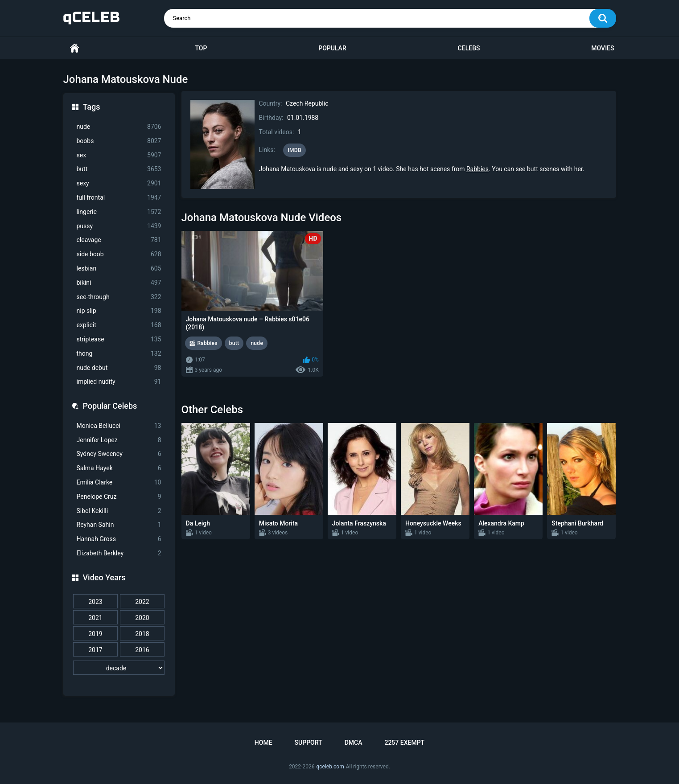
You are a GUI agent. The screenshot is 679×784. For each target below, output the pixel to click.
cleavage (119, 240)
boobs (119, 141)
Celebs (469, 48)
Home (74, 48)
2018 (142, 634)
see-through (119, 297)
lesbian (119, 269)
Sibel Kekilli (119, 511)
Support (309, 743)
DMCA (354, 743)
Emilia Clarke (119, 482)
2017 (95, 650)
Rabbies (477, 169)
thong (119, 354)
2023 (95, 602)
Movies (603, 48)
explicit (119, 325)
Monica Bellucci (119, 426)
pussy (119, 226)
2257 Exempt (404, 743)
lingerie (119, 212)
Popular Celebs (110, 406)
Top (201, 48)
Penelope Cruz (119, 497)
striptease (119, 339)
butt (119, 169)
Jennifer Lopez (119, 440)
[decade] (119, 668)
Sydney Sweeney (119, 454)
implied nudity (119, 382)
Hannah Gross (119, 539)
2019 (95, 634)
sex (119, 155)
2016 (142, 650)
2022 (142, 602)
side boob (119, 254)
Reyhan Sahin (119, 525)
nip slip (119, 311)
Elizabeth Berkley (119, 553)
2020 (142, 618)
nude (119, 127)
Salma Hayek (119, 468)
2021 (95, 618)
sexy (119, 183)
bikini (119, 283)
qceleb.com (330, 767)
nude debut (119, 368)
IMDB (294, 150)
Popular (332, 48)
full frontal (119, 198)
